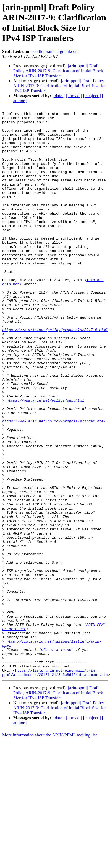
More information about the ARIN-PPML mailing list (50, 848)
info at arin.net (56, 757)
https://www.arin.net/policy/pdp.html (45, 458)
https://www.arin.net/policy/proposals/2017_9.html (55, 374)
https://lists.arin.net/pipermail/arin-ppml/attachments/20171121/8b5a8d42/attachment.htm (55, 785)
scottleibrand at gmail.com (55, 51)
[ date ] (58, 96)
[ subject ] (92, 96)
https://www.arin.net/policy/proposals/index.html (54, 483)
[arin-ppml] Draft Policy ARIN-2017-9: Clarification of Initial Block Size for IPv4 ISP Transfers (58, 71)
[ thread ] (74, 96)
